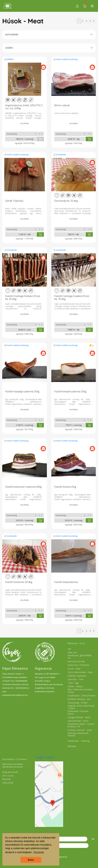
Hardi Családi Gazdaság (66, 59)
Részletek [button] (39, 852)
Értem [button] (31, 860)
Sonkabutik (61, 155)
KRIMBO (10, 59)
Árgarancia (62, 857)
